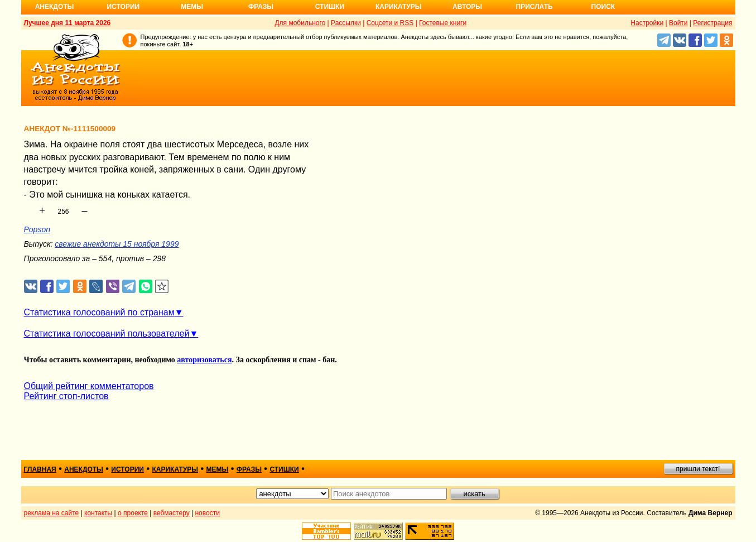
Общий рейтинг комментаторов (89, 386)
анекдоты (84, 469)
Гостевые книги (443, 23)
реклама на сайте (52, 513)
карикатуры (175, 469)
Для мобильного (300, 23)
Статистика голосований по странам (99, 312)
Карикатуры (399, 7)
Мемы (192, 7)
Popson (37, 229)
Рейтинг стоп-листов (66, 396)
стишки (284, 469)
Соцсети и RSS (390, 23)
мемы (218, 469)
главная (40, 469)
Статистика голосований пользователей (107, 334)
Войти (678, 23)
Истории (124, 7)
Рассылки (346, 23)
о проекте (133, 513)
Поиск (603, 7)
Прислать (535, 7)
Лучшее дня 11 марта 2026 (68, 23)
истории (127, 469)
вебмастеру (172, 513)
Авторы (467, 7)
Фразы (261, 7)
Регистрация (712, 23)
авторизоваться (204, 360)
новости (207, 513)
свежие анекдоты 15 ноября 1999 (117, 244)
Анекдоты (55, 7)
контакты (98, 513)
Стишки (330, 7)
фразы (249, 469)
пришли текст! (698, 469)
